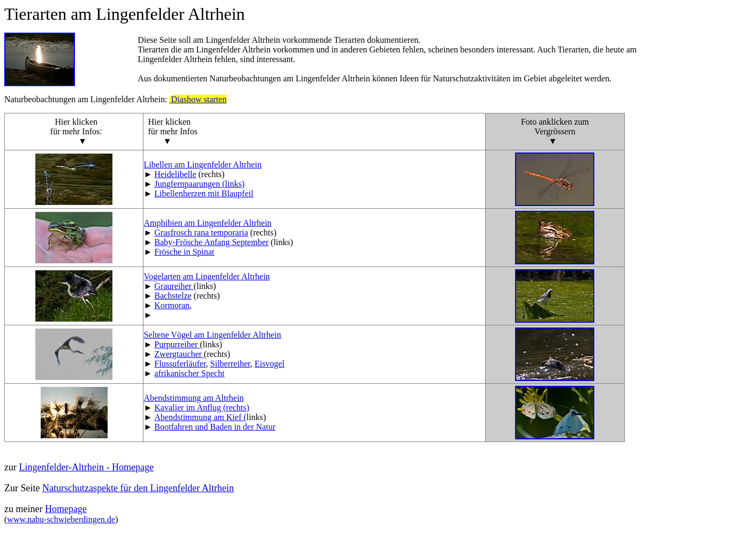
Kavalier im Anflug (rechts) (202, 408)
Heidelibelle (175, 174)
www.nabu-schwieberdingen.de (61, 519)
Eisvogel (269, 364)
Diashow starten (199, 99)
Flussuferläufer (180, 364)
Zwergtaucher (179, 354)
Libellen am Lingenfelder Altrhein (202, 165)
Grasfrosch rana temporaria (201, 233)
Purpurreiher (177, 344)
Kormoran (172, 305)
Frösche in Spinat (184, 252)
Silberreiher (230, 364)
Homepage (66, 509)
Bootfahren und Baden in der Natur (215, 427)
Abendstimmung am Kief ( (200, 417)
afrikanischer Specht (189, 373)
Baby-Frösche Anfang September (211, 242)
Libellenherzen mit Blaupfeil (204, 193)
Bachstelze (173, 296)
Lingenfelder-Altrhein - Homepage (86, 467)
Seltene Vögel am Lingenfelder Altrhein (212, 335)
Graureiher (174, 286)
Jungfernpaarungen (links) (199, 184)
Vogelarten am (207, 276)
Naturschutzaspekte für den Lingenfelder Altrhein (138, 488)
